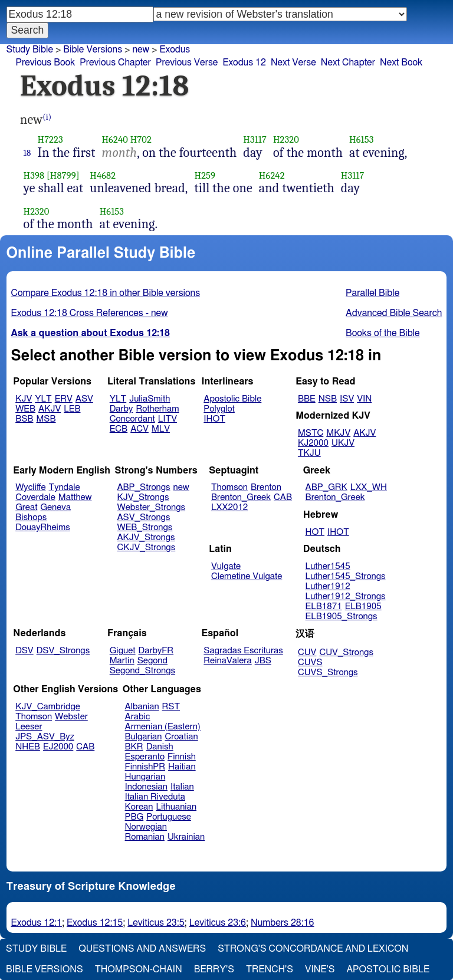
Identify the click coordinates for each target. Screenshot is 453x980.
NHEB (28, 747)
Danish (160, 747)
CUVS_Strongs (328, 672)
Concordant (132, 419)
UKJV (343, 443)
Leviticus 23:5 (156, 923)
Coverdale (35, 497)
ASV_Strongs (143, 517)
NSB (328, 399)
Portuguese (169, 817)
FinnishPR (145, 767)
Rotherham (157, 409)
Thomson (229, 487)
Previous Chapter (115, 63)
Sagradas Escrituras (243, 651)
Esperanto (145, 757)
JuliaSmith (150, 399)
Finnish (182, 757)
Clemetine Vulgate (247, 576)
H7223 (50, 139)
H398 (34, 175)
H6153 (361, 139)
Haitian (182, 767)
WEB (25, 409)
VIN (364, 399)
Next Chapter (348, 63)
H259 (205, 175)
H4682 (103, 175)
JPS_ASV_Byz (45, 737)
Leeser (29, 727)
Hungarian (145, 777)
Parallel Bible (372, 293)
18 (27, 153)
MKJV (338, 433)
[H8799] (63, 175)
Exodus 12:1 (37, 923)
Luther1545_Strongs (346, 576)
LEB (72, 409)
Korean (139, 807)
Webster (71, 717)
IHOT (214, 419)
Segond (152, 661)
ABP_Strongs (143, 487)
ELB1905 (363, 606)
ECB (119, 429)
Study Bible (30, 50)
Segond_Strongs (142, 671)
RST (171, 707)
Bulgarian (144, 737)
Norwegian (146, 827)
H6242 (272, 175)
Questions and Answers (142, 949)
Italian (182, 787)
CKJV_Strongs (146, 547)
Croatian (181, 737)
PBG (134, 817)
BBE (307, 399)
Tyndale (65, 487)
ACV (139, 429)
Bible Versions (93, 50)
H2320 (286, 139)
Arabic (138, 717)
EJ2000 (58, 747)
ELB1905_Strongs (342, 616)
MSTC (311, 433)
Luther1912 (328, 586)
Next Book (401, 63)
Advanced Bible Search (394, 313)
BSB (24, 419)
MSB (46, 419)
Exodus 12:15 (95, 923)
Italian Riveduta (155, 797)
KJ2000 (313, 443)
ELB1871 (324, 606)
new (181, 487)
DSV (24, 651)
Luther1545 (328, 566)
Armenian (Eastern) (163, 727)
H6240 (114, 139)
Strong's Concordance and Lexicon (313, 949)
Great (26, 507)
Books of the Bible (383, 333)
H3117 (255, 139)
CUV (307, 652)
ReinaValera (227, 661)
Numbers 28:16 (283, 923)
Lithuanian (176, 807)
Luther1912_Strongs (346, 596)
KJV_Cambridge (48, 707)
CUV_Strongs (346, 652)
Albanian (142, 707)
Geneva (55, 507)
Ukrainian (186, 837)
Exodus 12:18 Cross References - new (90, 313)
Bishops (31, 517)
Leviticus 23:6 (218, 923)
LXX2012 (229, 507)
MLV (161, 429)
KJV (24, 399)
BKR (134, 747)
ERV (64, 399)
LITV (168, 419)
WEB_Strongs (145, 527)
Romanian (145, 837)
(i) (47, 117)
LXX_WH (369, 487)
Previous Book (45, 63)
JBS (263, 661)
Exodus (175, 50)
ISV (347, 399)
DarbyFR (156, 651)
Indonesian (147, 787)
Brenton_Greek (241, 497)
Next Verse (293, 63)
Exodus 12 (244, 63)
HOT (315, 532)
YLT (43, 399)
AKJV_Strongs (146, 537)
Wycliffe (30, 487)
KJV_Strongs (143, 497)
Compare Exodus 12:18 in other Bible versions (106, 293)
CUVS (310, 662)
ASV (84, 399)
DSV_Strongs (63, 651)
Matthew (75, 497)
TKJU (309, 453)
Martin (122, 661)
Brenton (266, 487)
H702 (141, 139)
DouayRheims (43, 527)
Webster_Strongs (151, 507)
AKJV (50, 409)
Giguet (123, 651)
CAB (283, 497)
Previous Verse (187, 63)
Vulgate (226, 566)
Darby (122, 409)
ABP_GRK (326, 487)
